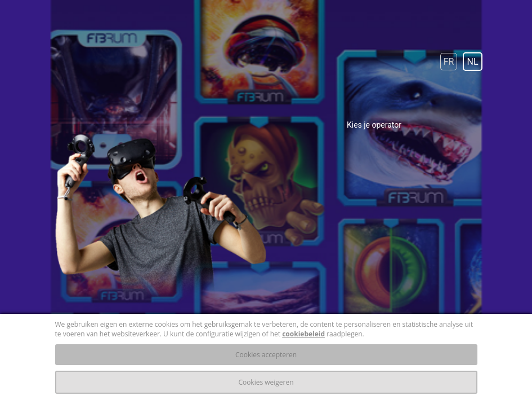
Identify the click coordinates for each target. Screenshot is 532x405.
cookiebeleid (303, 334)
